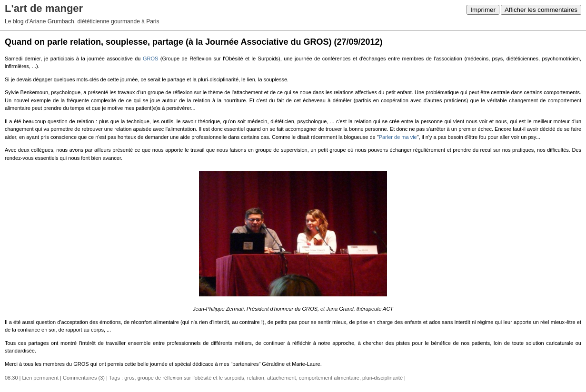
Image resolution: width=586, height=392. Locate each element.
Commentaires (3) (84, 378)
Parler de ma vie (398, 137)
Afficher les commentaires (541, 10)
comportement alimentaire (329, 378)
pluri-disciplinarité (382, 378)
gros (129, 378)
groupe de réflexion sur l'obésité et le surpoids (191, 378)
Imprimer (483, 10)
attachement (282, 378)
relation (256, 378)
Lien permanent (40, 378)
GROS (150, 59)
